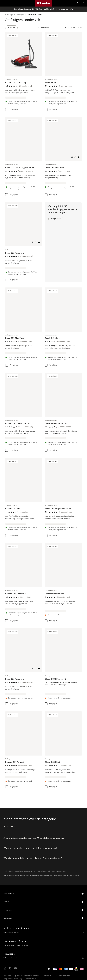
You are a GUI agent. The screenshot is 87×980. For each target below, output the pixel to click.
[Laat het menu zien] (5, 3)
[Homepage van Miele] (43, 3)
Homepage (9, 15)
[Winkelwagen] (84, 3)
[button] (72, 157)
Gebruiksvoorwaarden (62, 976)
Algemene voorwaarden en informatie (27, 976)
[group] (24, 72)
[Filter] (11, 28)
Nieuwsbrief (9, 954)
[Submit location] (83, 933)
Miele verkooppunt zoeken (16, 928)
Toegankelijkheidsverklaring (13, 979)
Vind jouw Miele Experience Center (16, 945)
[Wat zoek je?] (78, 3)
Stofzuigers (20, 15)
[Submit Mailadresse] (83, 958)
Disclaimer (7, 976)
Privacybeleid (47, 976)
